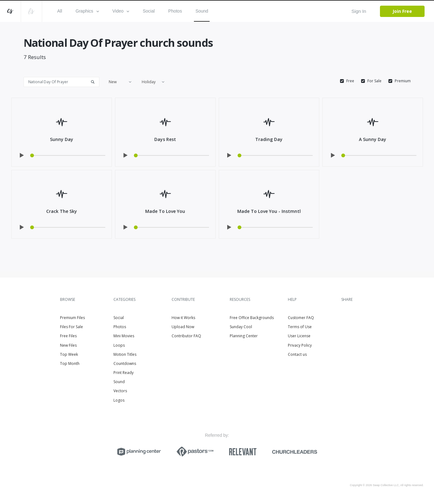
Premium (403, 81)
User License (299, 336)
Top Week (69, 354)
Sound (202, 11)
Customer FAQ (301, 318)
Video (121, 11)
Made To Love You (165, 211)
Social (149, 11)
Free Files (68, 336)
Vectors (120, 391)
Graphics (87, 11)
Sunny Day (62, 139)
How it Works (183, 318)
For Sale (374, 81)
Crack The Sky (62, 211)
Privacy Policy (300, 345)
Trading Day (269, 139)
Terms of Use (300, 327)
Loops (119, 345)
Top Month (70, 363)
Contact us (297, 354)
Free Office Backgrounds (252, 318)
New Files (68, 345)
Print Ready (124, 373)
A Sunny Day (373, 139)
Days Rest (165, 139)
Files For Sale (71, 327)
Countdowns (125, 363)
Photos (175, 11)
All (60, 11)
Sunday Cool (241, 327)
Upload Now (183, 327)
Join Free (402, 11)
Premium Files (72, 318)
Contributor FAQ (186, 336)
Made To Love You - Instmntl (269, 211)
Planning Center (244, 336)
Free (350, 81)
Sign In (359, 11)
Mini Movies (124, 336)
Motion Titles (125, 354)
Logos (119, 400)
